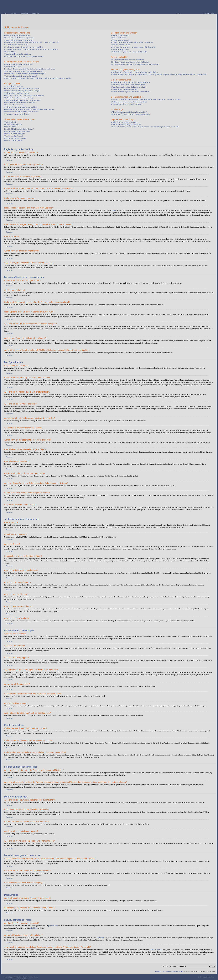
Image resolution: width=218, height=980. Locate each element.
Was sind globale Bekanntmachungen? (17, 131)
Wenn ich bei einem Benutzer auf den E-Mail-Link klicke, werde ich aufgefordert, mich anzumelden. (38, 78)
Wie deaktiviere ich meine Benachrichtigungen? (127, 104)
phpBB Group (53, 926)
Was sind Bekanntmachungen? (14, 134)
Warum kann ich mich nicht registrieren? (18, 54)
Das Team (158, 971)
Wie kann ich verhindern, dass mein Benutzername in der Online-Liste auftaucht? (31, 42)
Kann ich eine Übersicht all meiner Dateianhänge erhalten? (131, 114)
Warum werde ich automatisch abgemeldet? (19, 40)
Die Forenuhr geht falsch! (13, 67)
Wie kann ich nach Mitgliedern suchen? (124, 89)
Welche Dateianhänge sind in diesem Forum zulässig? (129, 112)
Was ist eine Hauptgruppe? (120, 49)
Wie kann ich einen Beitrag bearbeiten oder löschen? (22, 89)
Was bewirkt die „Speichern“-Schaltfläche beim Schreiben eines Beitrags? (29, 110)
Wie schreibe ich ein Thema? (14, 86)
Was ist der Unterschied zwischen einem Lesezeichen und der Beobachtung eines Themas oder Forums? (146, 100)
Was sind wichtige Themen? (14, 136)
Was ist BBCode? (10, 122)
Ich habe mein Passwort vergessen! (16, 45)
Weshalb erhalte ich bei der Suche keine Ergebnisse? (129, 85)
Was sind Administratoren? (120, 35)
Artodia (212, 977)
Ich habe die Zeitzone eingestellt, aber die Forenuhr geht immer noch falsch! (30, 69)
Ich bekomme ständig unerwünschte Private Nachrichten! (130, 62)
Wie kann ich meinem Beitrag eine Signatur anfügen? (22, 91)
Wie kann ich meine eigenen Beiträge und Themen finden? (131, 92)
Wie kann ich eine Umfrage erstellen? (17, 93)
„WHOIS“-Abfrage (156, 950)
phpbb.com (101, 938)
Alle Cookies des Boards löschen (173, 971)
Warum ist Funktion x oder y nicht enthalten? (126, 125)
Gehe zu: (165, 966)
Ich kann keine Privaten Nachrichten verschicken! (128, 60)
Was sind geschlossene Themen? (15, 138)
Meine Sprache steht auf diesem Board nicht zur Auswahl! (24, 71)
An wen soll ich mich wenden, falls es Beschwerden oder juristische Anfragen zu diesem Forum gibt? (145, 127)
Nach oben (10, 160)
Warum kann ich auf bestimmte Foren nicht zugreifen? (22, 100)
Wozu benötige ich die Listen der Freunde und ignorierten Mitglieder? (135, 72)
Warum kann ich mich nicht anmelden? (17, 35)
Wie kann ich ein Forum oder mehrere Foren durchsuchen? (131, 82)
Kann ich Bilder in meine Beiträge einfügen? (19, 129)
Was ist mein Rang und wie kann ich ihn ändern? (21, 76)
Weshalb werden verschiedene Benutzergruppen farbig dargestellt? (133, 47)
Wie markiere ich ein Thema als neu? (17, 114)
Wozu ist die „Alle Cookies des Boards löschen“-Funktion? (24, 56)
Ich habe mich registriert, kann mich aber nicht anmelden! (23, 47)
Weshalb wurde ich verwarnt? (14, 105)
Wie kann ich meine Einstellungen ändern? (18, 64)
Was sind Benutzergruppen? (120, 40)
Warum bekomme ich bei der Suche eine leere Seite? (129, 87)
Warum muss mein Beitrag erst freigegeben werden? (22, 112)
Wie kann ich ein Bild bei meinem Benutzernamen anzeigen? (25, 74)
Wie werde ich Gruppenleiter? (121, 45)
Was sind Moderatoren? (119, 38)
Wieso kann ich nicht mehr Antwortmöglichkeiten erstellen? (24, 95)
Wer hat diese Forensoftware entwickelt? (125, 122)
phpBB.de (34, 928)
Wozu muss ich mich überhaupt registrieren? (19, 38)
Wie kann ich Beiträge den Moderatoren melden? (21, 107)
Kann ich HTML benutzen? (13, 124)
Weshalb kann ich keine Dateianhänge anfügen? (20, 102)
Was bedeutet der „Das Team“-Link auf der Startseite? (129, 52)
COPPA (114, 210)
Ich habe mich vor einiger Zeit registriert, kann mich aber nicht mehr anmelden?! (31, 49)
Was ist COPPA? (10, 52)
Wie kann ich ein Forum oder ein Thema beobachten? (129, 102)
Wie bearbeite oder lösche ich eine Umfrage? (19, 98)
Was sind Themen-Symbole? (14, 141)
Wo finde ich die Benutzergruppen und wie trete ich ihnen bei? (132, 42)
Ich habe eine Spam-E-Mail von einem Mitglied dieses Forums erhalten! (135, 64)
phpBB (13, 977)
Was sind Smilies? (10, 127)
